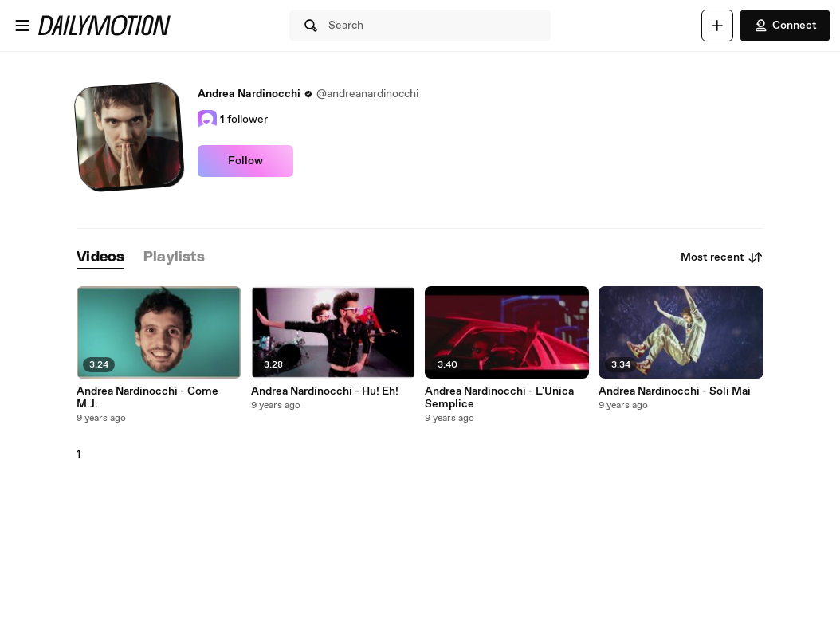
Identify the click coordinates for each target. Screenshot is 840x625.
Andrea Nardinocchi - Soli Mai (675, 391)
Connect (785, 26)
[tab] (100, 258)
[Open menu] (22, 26)
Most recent (722, 257)
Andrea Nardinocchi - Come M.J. (147, 398)
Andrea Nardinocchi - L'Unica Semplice (499, 398)
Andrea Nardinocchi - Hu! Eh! (325, 391)
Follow (245, 161)
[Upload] (717, 26)
